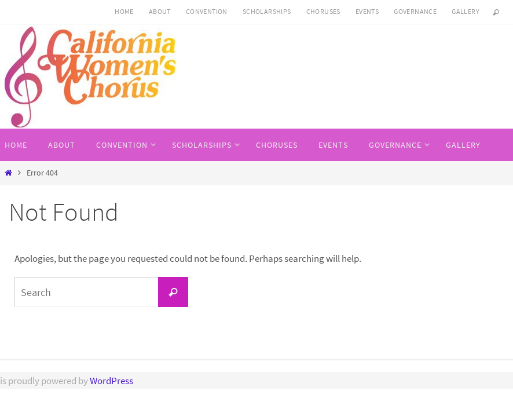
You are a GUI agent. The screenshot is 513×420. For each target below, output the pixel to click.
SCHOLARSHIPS (267, 11)
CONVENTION (207, 11)
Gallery (466, 11)
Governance (415, 11)
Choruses (323, 11)
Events (367, 11)
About (160, 11)
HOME (124, 11)
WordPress (111, 381)
